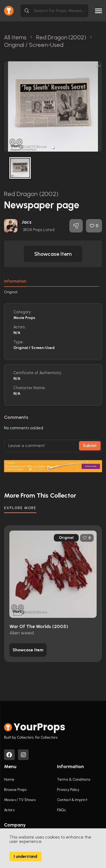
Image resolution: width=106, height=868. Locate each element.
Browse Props (15, 790)
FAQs (61, 810)
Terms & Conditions (74, 779)
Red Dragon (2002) (31, 194)
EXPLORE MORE (20, 508)
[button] (53, 148)
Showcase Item (53, 254)
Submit (90, 446)
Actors (9, 810)
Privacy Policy (68, 790)
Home (9, 779)
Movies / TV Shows (20, 800)
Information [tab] (15, 281)
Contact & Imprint (72, 800)
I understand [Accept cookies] (25, 856)
